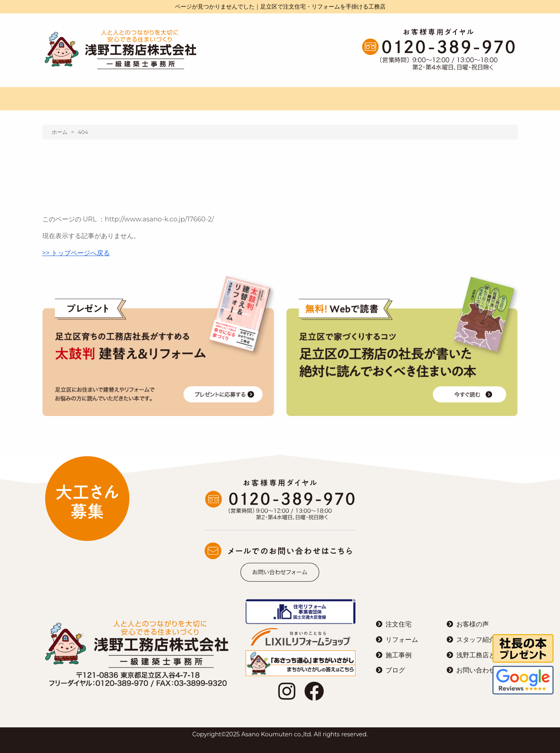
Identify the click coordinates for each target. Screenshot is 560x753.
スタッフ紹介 (476, 640)
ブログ (395, 670)
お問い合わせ (476, 670)
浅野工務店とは (479, 655)
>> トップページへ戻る (76, 253)
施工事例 (399, 655)
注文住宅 (399, 624)
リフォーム (402, 640)
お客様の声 (473, 624)
